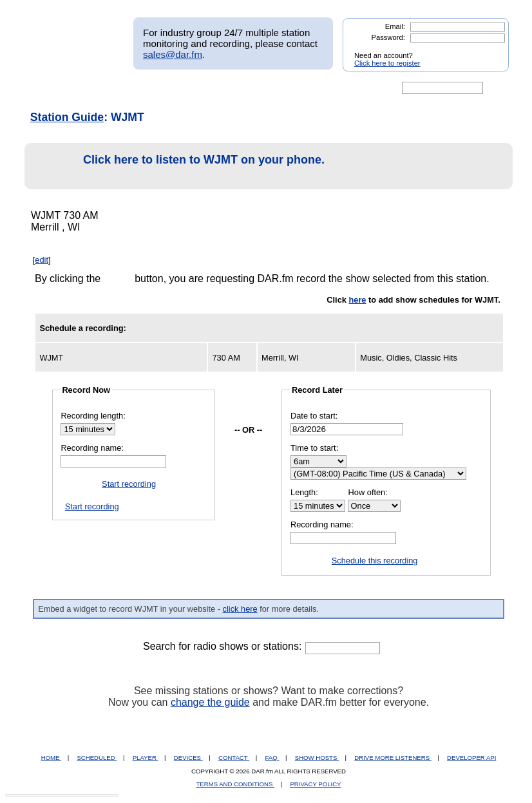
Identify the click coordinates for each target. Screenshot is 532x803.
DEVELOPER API (471, 758)
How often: (368, 492)
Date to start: (314, 416)
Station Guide (67, 117)
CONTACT (234, 758)
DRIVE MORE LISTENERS (393, 758)
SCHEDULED (97, 758)
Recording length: (93, 416)
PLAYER (146, 758)
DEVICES (188, 758)
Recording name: (92, 448)
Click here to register (387, 63)
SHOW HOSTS (317, 758)
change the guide (210, 702)
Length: (304, 492)
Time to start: (314, 448)
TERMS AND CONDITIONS (236, 784)
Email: (395, 26)
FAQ (272, 758)
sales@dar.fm (173, 54)
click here (240, 609)
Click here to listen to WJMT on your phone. (178, 166)
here (357, 300)
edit (42, 260)
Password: (388, 37)
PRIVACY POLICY (315, 784)
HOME (51, 758)
